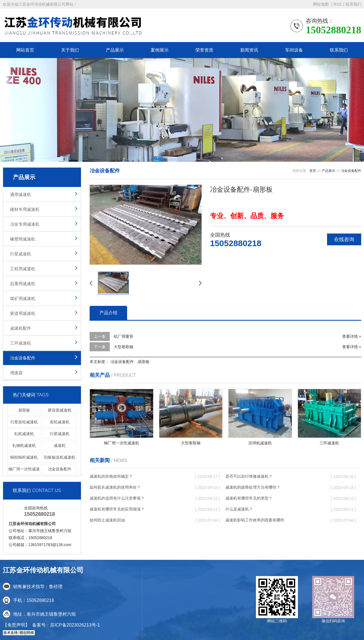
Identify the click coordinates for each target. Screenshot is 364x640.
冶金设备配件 (23, 358)
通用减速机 (21, 194)
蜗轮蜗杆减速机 (24, 457)
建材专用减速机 (25, 209)
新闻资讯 (249, 50)
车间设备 (294, 50)
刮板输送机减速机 (60, 457)
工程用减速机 (23, 269)
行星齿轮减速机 (24, 422)
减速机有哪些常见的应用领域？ (117, 509)
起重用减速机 (23, 284)
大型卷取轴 (123, 347)
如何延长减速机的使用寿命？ (115, 487)
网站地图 (321, 4)
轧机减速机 (24, 434)
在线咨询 (344, 239)
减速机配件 (21, 328)
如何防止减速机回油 (107, 520)
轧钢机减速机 (24, 445)
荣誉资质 (204, 50)
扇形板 (24, 410)
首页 (313, 171)
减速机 (60, 445)
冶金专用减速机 (25, 224)
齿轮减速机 (60, 422)
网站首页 (25, 50)
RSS (338, 4)
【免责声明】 (16, 625)
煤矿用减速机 (23, 298)
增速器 (16, 373)
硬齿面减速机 (60, 410)
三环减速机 (21, 343)
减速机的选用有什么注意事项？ (117, 498)
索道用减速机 (23, 313)
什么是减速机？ (239, 509)
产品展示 (115, 50)
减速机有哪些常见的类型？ (249, 498)
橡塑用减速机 (23, 239)
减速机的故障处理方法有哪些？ (253, 487)
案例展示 (160, 50)
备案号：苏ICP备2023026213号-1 (66, 625)
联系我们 (353, 4)
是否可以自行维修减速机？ (249, 476)
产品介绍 (108, 313)
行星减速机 (21, 254)
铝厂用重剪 (123, 336)
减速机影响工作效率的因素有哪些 (255, 520)
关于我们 (70, 50)
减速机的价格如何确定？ (111, 476)
